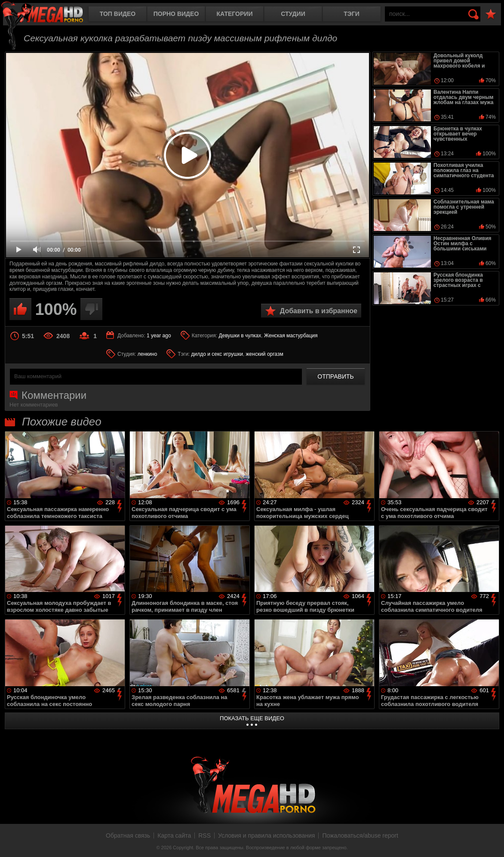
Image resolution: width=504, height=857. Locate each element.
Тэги (352, 14)
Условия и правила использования (266, 835)
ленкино (148, 354)
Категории (235, 14)
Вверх (491, 841)
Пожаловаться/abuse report (360, 835)
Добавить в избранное (319, 311)
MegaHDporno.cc (49, 15)
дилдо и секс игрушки (217, 354)
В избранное (491, 14)
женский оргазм (265, 354)
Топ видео (118, 14)
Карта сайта (174, 835)
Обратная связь (128, 835)
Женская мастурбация (291, 336)
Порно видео (176, 14)
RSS (204, 835)
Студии (293, 14)
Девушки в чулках (240, 336)
